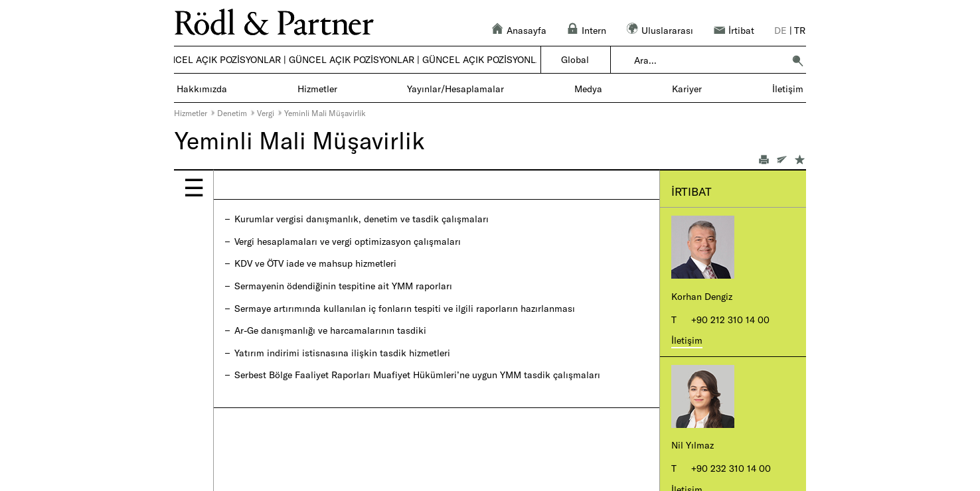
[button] (797, 60)
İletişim (687, 340)
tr (800, 30)
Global (575, 59)
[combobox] (709, 60)
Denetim (232, 113)
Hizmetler (191, 113)
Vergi (266, 113)
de (780, 30)
